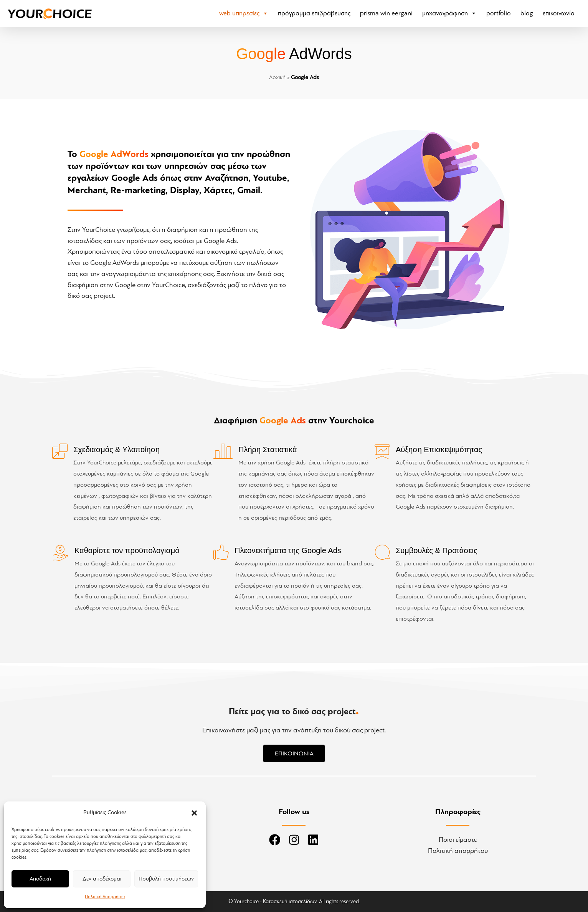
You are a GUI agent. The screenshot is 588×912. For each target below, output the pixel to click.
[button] (194, 813)
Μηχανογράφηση (449, 13)
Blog (527, 13)
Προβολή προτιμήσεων (166, 879)
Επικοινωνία (559, 13)
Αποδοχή (40, 879)
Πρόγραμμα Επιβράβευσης (314, 13)
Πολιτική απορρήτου (458, 851)
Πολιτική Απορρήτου (105, 897)
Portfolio (499, 13)
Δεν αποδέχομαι (102, 879)
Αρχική (277, 77)
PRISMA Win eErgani (386, 13)
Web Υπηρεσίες (244, 13)
